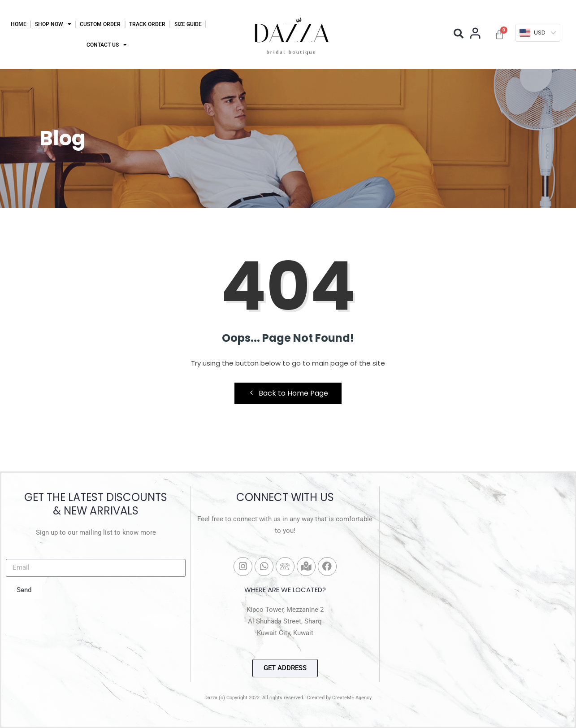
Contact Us (107, 45)
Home (19, 24)
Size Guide (188, 24)
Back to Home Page (288, 393)
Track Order (147, 24)
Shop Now (53, 24)
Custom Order (100, 24)
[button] (459, 34)
